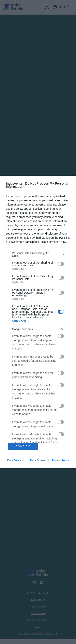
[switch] (61, 264)
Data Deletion (16, 460)
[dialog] (38, 322)
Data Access (38, 460)
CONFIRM (23, 446)
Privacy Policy (60, 460)
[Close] (68, 184)
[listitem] (38, 254)
